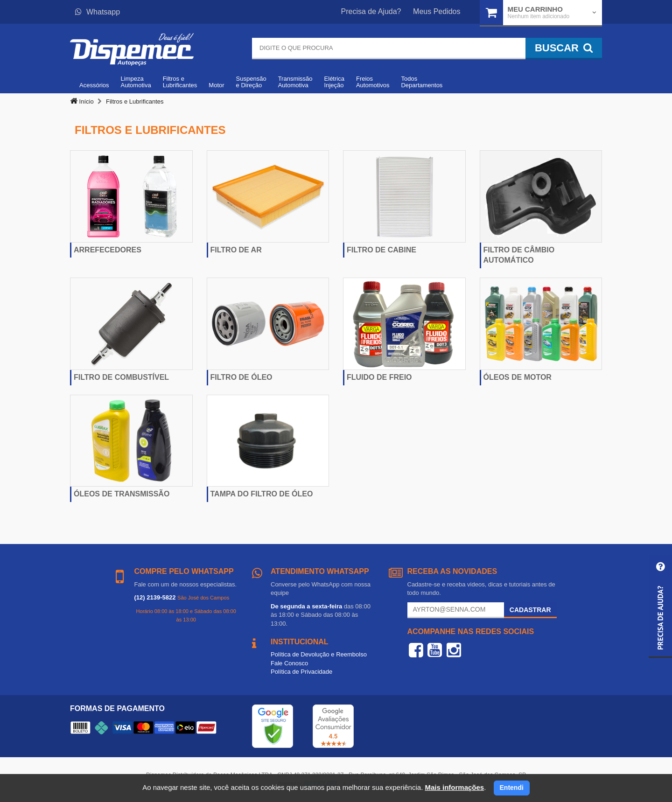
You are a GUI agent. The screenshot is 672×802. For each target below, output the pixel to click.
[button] (660, 606)
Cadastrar (530, 610)
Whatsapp (98, 12)
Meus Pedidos (437, 11)
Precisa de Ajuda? (371, 11)
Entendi (512, 788)
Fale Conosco (289, 663)
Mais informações (454, 787)
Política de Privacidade (301, 672)
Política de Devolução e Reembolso (319, 654)
